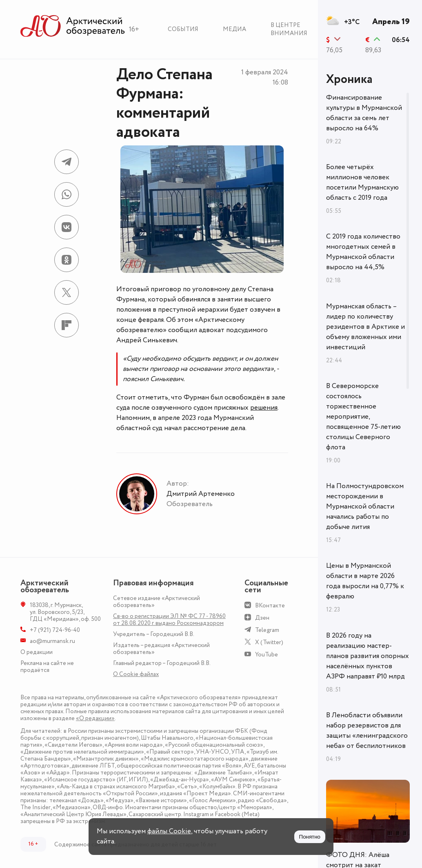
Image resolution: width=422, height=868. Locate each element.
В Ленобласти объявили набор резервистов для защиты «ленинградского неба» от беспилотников (367, 731)
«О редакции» (95, 718)
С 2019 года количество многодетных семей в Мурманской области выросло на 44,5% (363, 252)
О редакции (37, 652)
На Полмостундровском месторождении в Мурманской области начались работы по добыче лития (365, 507)
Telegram (267, 630)
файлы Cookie (169, 831)
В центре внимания (289, 29)
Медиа (234, 29)
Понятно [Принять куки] (310, 837)
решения (264, 408)
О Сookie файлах (136, 674)
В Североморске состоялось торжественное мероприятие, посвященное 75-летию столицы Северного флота (363, 417)
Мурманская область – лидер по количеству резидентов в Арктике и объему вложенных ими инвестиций (365, 327)
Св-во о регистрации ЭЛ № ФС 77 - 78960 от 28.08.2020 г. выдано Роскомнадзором (169, 620)
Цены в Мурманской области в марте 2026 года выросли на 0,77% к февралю (365, 581)
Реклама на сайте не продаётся (47, 667)
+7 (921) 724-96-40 (55, 630)
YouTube (267, 655)
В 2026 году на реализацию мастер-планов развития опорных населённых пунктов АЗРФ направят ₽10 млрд (368, 656)
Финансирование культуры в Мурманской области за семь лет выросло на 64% (364, 113)
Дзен (262, 618)
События (183, 29)
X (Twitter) (269, 642)
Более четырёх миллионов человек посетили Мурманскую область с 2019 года (362, 182)
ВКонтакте (270, 606)
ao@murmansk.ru (52, 641)
